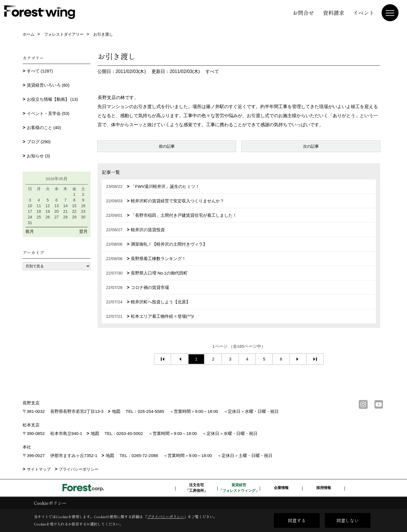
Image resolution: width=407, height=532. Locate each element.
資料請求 (334, 13)
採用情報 (324, 488)
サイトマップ (39, 469)
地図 (116, 411)
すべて (212, 71)
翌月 (83, 231)
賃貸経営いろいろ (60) (48, 85)
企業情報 (281, 488)
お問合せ (303, 13)
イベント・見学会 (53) (48, 113)
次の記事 (311, 146)
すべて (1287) (40, 71)
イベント (364, 13)
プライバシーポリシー (79, 469)
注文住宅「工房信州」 (196, 488)
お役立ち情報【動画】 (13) (52, 99)
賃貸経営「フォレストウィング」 (239, 488)
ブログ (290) (39, 142)
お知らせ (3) (39, 156)
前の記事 (167, 146)
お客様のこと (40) (44, 127)
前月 (30, 231)
